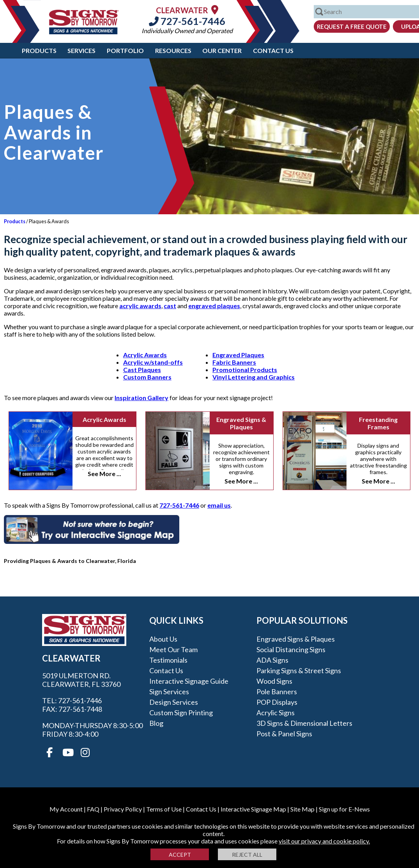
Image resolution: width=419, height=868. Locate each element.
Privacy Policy (123, 809)
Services (81, 50)
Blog (156, 723)
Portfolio (125, 50)
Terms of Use (164, 809)
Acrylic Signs (276, 713)
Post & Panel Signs (284, 734)
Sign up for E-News (344, 809)
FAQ (93, 809)
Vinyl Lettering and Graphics (254, 377)
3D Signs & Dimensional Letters (304, 723)
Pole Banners (277, 692)
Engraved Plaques (238, 355)
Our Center (222, 50)
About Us (163, 639)
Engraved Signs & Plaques (241, 423)
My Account (66, 809)
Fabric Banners (234, 362)
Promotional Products (245, 370)
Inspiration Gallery (141, 398)
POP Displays (277, 702)
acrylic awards (140, 306)
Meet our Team (173, 649)
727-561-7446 (187, 21)
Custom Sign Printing (181, 713)
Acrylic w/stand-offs (153, 362)
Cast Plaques (142, 370)
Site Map (302, 809)
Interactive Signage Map (253, 809)
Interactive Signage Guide (189, 681)
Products (39, 50)
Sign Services (169, 692)
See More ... (104, 474)
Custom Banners (147, 377)
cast (170, 306)
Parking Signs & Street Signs (299, 670)
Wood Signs (274, 681)
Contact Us (273, 50)
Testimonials (168, 660)
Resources (173, 50)
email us (219, 505)
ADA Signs (272, 660)
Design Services (174, 702)
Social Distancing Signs (291, 649)
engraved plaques (214, 306)
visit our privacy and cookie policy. (324, 841)
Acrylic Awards (145, 355)
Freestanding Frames (378, 423)
